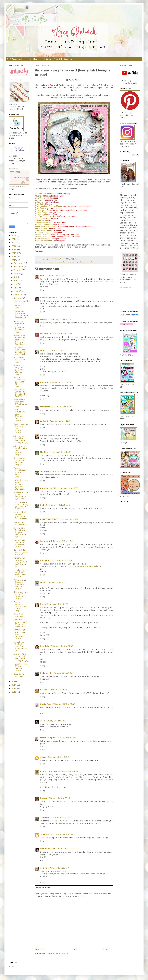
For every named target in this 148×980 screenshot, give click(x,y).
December (19, 263)
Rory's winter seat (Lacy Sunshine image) (19, 461)
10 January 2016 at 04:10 (59, 351)
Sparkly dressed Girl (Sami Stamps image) (21, 305)
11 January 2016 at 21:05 (69, 519)
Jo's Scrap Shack (42, 228)
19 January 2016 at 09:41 (66, 738)
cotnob (44, 868)
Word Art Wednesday (43, 241)
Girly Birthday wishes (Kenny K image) (21, 552)
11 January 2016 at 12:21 (60, 471)
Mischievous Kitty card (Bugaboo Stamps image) (19, 370)
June (16, 281)
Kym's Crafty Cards (49, 771)
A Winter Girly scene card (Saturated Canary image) (21, 657)
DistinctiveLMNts (48, 849)
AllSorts (38, 196)
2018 (14, 253)
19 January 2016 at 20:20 (58, 757)
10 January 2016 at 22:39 (60, 421)
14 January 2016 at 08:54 (62, 673)
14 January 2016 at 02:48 (62, 646)
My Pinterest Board (32, 59)
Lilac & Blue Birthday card (20, 523)
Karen (43, 604)
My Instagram (46, 59)
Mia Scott (45, 452)
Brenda (44, 690)
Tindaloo (44, 817)
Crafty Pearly (46, 704)
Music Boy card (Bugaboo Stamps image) (20, 667)
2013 (14, 688)
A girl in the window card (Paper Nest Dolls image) (20, 623)
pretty (91, 262)
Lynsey (44, 798)
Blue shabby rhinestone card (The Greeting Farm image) (20, 340)
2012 (14, 692)
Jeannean (45, 471)
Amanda (44, 382)
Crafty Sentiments (42, 208)
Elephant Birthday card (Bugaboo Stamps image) (20, 472)
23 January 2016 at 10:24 (62, 834)
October (18, 270)
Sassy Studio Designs (44, 230)
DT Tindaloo (96, 823)
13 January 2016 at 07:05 (57, 604)
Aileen (43, 757)
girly (75, 262)
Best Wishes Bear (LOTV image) (19, 360)
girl (71, 262)
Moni (42, 582)
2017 (14, 257)
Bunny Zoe (39, 200)
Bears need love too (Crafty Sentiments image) (21, 595)
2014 (14, 685)
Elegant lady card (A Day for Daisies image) (19, 543)
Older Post (108, 949)
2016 (14, 260)
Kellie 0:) (44, 505)
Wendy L (44, 319)
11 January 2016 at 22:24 (62, 541)
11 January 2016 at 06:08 (61, 452)
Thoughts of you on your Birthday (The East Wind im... (21, 393)
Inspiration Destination (44, 224)
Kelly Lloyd (46, 673)
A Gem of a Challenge (44, 194)
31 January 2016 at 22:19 (58, 868)
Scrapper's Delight (42, 233)
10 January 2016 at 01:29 (67, 298)
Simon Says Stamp (42, 235)
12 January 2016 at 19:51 (62, 561)
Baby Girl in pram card (19, 675)
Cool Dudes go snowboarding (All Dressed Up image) (21, 506)
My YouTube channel (14, 59)
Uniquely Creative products (64, 59)
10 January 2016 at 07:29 (60, 382)
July (16, 277)
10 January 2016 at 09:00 (63, 407)
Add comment (43, 888)
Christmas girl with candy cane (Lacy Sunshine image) (20, 634)
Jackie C (44, 421)
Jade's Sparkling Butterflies (46, 226)
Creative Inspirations (43, 214)
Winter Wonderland (42, 239)
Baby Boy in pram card (19, 615)
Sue (42, 276)
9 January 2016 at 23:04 (56, 276)
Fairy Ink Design (41, 220)
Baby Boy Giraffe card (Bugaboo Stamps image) (20, 382)
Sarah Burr (45, 834)
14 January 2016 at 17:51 (58, 690)
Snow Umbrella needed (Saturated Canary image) (21, 516)
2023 (14, 243)
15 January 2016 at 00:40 (64, 704)
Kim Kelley (45, 646)
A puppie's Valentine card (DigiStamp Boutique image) (19, 327)
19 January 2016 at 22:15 (70, 771)
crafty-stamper (47, 738)
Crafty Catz (39, 204)
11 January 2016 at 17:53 (59, 505)
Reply (43, 290)
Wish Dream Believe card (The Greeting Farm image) (21, 315)
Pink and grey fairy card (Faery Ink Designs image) (20, 584)
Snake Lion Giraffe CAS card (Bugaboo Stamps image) (19, 415)
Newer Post (41, 949)
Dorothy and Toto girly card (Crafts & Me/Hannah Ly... (20, 562)
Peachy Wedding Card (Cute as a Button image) (20, 606)
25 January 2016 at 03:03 (68, 849)
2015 (14, 682)
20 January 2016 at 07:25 (59, 798)
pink (86, 262)
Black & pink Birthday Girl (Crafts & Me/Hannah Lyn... (20, 532)
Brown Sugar (40, 198)
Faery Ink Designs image (52, 262)
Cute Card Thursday (43, 216)
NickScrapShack (48, 298)
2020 (14, 246)
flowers (66, 262)
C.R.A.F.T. (39, 202)
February (18, 295)
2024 (14, 239)
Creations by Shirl (49, 488)
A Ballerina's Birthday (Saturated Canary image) (21, 439)
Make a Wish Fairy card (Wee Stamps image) (20, 403)
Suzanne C (45, 541)
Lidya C (44, 351)
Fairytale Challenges (43, 222)
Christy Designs (48, 435)
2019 (14, 250)
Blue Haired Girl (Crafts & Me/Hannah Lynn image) (21, 496)
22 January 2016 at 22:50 (60, 817)
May (16, 284)
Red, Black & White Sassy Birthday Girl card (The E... (20, 351)
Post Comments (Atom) (57, 954)
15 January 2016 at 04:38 (54, 721)
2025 (14, 236)
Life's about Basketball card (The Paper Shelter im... (21, 646)
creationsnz (46, 407)
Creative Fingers (41, 212)
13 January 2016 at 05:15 (56, 582)
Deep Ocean (40, 218)
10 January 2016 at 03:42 (61, 334)
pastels (80, 262)
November (19, 267)
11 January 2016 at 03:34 (67, 435)
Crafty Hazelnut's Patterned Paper (48, 206)
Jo (42, 721)
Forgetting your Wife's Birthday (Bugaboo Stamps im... (21, 485)
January (18, 298)
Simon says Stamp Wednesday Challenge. (83, 566)
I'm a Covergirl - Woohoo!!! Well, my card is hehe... (20, 573)
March (17, 291)
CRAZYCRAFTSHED (49, 519)
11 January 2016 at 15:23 (68, 488)
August (17, 274)
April (16, 288)
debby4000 (46, 561)
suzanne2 (45, 334)
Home (74, 949)
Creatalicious (40, 210)
